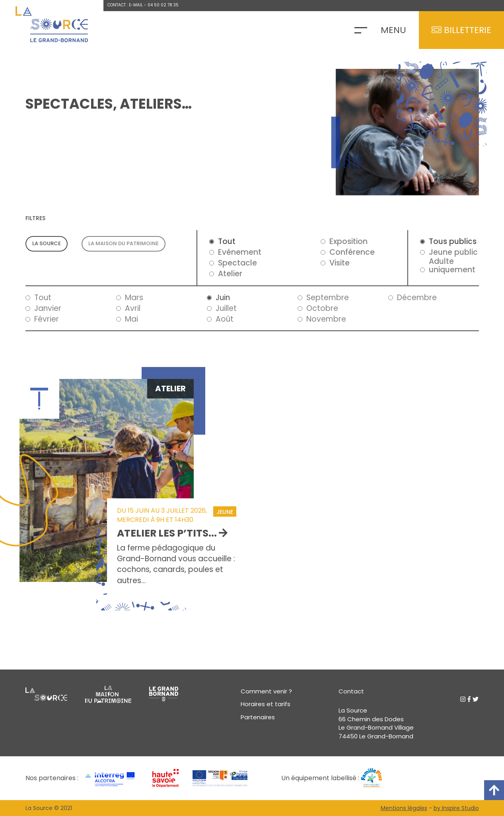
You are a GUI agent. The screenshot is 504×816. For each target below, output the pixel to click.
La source (47, 243)
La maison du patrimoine (124, 243)
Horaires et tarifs (266, 704)
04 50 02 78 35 (163, 5)
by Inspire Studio (456, 808)
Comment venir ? (266, 691)
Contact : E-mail (125, 5)
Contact (351, 691)
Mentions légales (404, 808)
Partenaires (258, 717)
